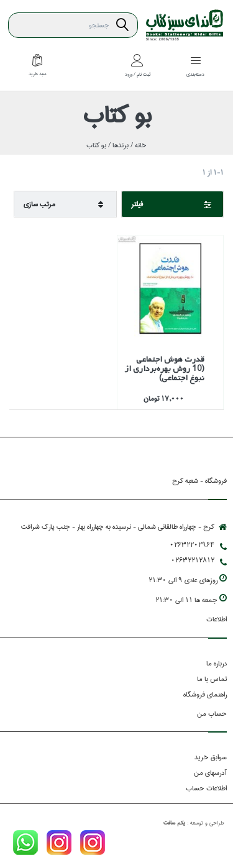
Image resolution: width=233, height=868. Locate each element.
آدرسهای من (210, 773)
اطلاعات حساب (206, 788)
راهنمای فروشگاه (205, 694)
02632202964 (198, 545)
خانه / (138, 145)
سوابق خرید (211, 757)
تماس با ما (212, 679)
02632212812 (199, 560)
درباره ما (217, 663)
